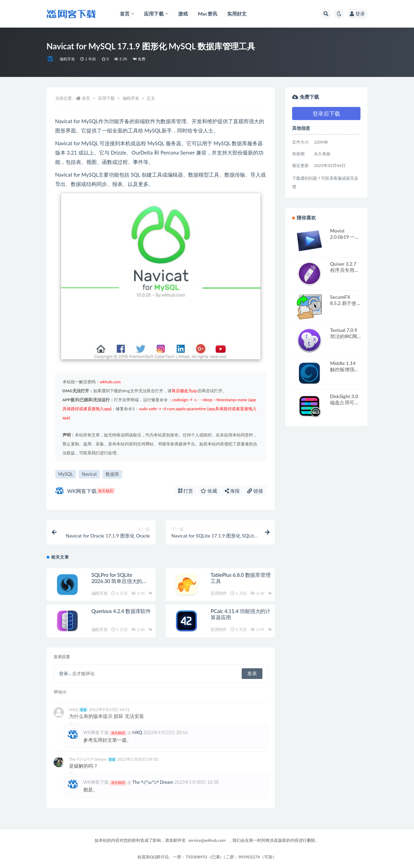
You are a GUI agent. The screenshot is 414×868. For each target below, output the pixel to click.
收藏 (209, 491)
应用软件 (219, 593)
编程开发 (68, 59)
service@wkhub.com (207, 840)
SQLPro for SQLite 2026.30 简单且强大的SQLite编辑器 (117, 581)
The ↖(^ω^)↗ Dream (93, 759)
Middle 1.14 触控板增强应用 (345, 369)
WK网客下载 (85, 491)
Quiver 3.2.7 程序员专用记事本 (345, 270)
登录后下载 (326, 113)
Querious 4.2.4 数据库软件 (121, 611)
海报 (232, 491)
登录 (357, 14)
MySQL (66, 474)
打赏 (186, 491)
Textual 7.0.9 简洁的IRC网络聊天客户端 (345, 336)
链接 (255, 491)
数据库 (112, 474)
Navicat (89, 474)
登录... (65, 673)
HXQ (78, 709)
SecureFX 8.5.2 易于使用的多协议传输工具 (345, 306)
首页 (86, 98)
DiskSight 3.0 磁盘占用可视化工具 (345, 402)
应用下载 (106, 98)
